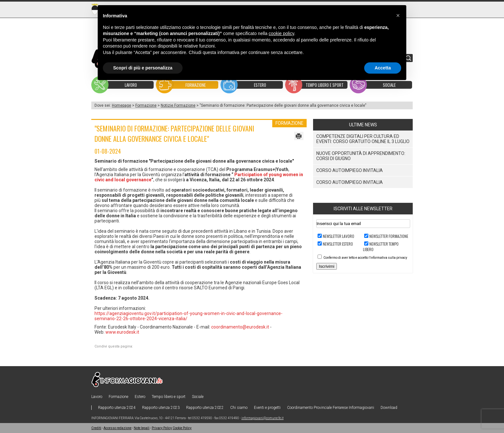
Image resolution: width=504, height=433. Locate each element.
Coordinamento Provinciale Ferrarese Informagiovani (331, 408)
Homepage (122, 105)
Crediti (96, 428)
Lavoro (97, 397)
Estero (140, 397)
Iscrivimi (327, 266)
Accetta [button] (383, 68)
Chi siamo (239, 408)
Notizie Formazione (178, 105)
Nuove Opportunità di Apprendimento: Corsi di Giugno (361, 156)
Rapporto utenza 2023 (161, 408)
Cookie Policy (182, 428)
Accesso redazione (117, 428)
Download (389, 408)
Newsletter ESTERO (338, 244)
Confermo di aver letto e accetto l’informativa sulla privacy (365, 258)
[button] (398, 15)
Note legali (142, 428)
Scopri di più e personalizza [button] (143, 68)
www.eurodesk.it (122, 332)
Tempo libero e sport (169, 397)
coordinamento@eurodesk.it (240, 327)
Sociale (198, 397)
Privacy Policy (162, 428)
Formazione (146, 105)
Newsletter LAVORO (338, 236)
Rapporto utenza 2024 (117, 408)
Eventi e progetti (267, 408)
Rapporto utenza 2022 (205, 408)
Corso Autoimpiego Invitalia (350, 170)
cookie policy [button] (281, 33)
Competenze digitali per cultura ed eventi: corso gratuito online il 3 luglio (363, 139)
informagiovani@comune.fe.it (262, 418)
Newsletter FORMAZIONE (389, 236)
